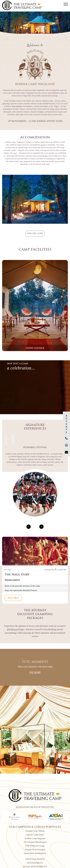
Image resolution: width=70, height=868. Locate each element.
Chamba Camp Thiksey (35, 831)
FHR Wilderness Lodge (35, 846)
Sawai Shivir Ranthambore (35, 853)
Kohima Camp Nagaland (35, 838)
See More (35, 672)
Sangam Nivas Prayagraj (35, 849)
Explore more (35, 234)
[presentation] (29, 527)
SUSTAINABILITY (35, 863)
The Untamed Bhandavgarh (35, 842)
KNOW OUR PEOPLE (35, 859)
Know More (13, 598)
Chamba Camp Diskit (35, 835)
